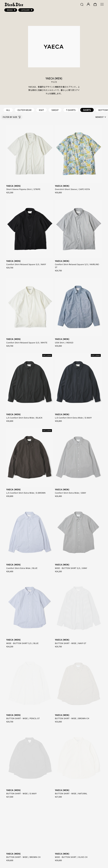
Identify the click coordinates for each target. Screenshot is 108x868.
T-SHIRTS (71, 110)
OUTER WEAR (24, 110)
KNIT (41, 110)
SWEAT (55, 110)
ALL (8, 110)
